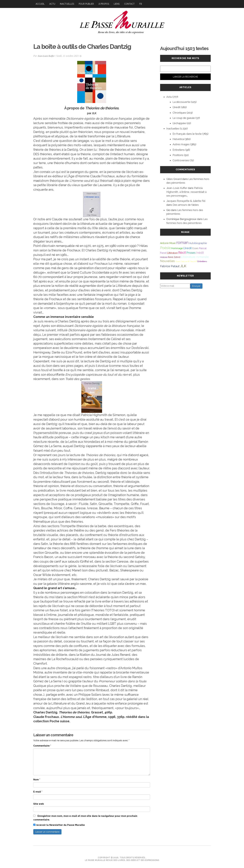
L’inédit (176, 107)
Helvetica (178, 139)
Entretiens (179, 150)
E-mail (38, 792)
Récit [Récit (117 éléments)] (182, 253)
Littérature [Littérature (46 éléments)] (172, 253)
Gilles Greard (174, 179)
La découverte (181, 102)
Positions (178, 155)
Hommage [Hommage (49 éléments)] (177, 248)
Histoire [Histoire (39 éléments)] (164, 257)
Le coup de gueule (184, 118)
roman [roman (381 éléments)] (182, 242)
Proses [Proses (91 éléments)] (191, 253)
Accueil (40, 4)
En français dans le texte (187, 134)
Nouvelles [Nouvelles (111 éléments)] (167, 261)
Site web (39, 804)
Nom (37, 780)
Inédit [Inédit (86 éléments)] (200, 253)
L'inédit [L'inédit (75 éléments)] (188, 248)
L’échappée (179, 123)
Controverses (181, 160)
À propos (104, 4)
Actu (52, 4)
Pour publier (86, 4)
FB (141, 4)
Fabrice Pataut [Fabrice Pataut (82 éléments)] (170, 266)
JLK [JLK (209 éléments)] (183, 266)
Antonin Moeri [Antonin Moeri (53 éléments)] (168, 243)
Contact (129, 4)
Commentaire (42, 746)
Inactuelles (67, 4)
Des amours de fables (186, 205)
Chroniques (179, 113)
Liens (117, 4)
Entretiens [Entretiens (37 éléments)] (202, 261)
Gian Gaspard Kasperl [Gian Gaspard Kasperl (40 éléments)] (186, 261)
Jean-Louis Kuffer (47, 56)
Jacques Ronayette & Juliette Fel (186, 201)
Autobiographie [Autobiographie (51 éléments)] (198, 243)
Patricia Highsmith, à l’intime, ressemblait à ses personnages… (186, 192)
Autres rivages (181, 144)
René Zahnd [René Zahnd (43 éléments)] (174, 257)
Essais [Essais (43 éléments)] (195, 248)
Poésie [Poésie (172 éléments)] (165, 248)
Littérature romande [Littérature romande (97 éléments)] (195, 257)
